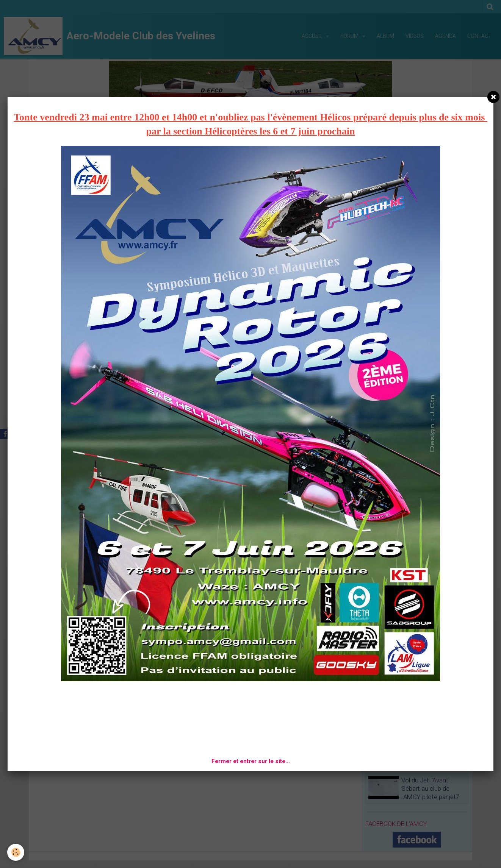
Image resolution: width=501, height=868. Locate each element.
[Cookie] (16, 852)
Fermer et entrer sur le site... (251, 761)
